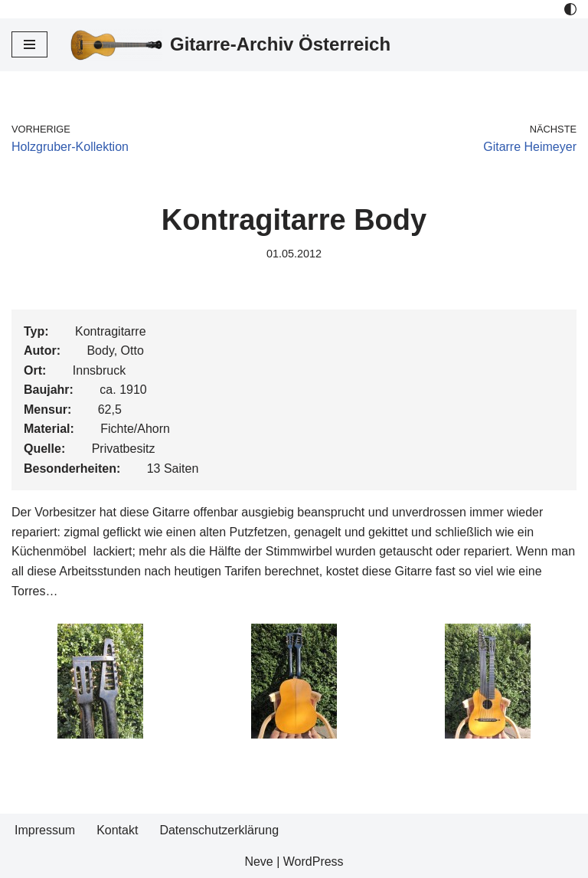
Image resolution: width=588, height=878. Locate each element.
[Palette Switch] (570, 9)
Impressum (45, 830)
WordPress (314, 862)
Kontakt (117, 830)
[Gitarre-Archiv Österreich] (230, 45)
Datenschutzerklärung (219, 830)
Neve (258, 862)
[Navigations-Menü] (29, 44)
